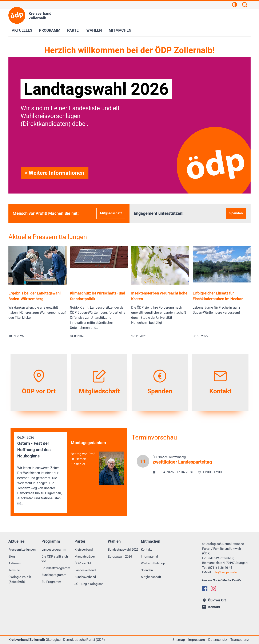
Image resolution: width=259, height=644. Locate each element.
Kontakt (146, 550)
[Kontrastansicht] (235, 5)
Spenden (236, 213)
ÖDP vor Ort (83, 563)
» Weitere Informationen (54, 173)
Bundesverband (85, 577)
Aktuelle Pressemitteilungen (48, 237)
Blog (12, 557)
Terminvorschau (154, 437)
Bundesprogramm (54, 575)
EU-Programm (51, 582)
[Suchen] (245, 5)
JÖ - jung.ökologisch (89, 584)
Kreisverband (84, 550)
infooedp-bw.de (225, 572)
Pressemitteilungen (22, 550)
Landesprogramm (54, 550)
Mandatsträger (85, 557)
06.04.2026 (41, 471)
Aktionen (15, 563)
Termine (14, 570)
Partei (73, 30)
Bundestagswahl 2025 (123, 550)
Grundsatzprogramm (56, 568)
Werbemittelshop (153, 563)
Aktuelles (22, 30)
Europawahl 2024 (120, 557)
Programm (50, 30)
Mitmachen (120, 30)
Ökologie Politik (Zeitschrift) (20, 579)
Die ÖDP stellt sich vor (55, 559)
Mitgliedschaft (111, 213)
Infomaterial (149, 557)
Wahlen (94, 30)
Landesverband (85, 570)
